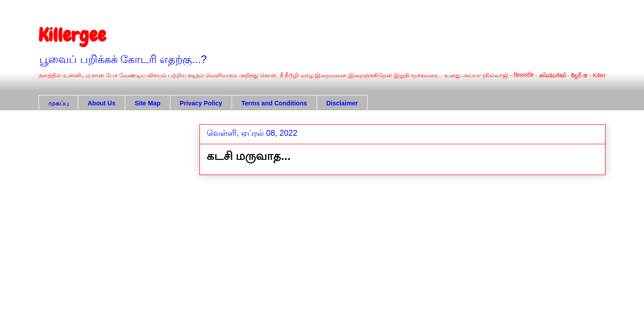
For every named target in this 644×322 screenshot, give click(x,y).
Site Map (148, 103)
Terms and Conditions (274, 103)
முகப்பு (58, 103)
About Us (102, 103)
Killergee (72, 35)
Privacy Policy (201, 103)
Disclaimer (342, 103)
